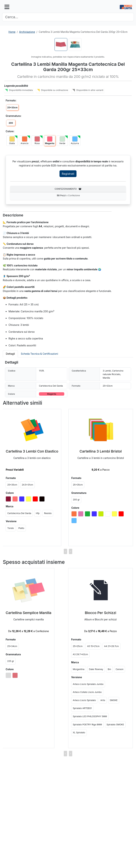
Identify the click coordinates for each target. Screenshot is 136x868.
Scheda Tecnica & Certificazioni (39, 354)
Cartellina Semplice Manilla (29, 613)
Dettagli (10, 354)
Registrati (68, 174)
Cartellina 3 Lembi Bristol (101, 451)
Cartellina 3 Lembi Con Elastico (32, 451)
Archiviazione (27, 32)
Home (12, 32)
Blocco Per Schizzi (100, 613)
